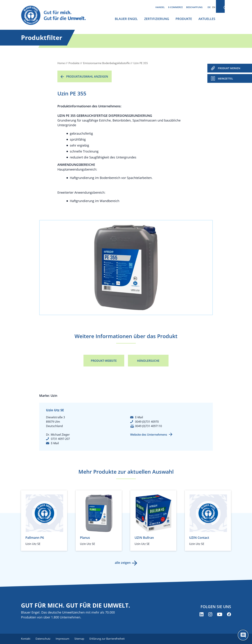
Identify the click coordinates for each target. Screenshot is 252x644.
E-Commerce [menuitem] (175, 7)
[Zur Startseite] (57, 15)
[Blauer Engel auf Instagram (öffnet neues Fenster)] (210, 614)
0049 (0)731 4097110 (148, 426)
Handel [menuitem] (160, 7)
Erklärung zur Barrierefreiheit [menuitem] (109, 639)
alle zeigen (122, 563)
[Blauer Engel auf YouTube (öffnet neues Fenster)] (220, 614)
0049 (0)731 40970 (147, 422)
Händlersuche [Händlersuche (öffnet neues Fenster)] (148, 361)
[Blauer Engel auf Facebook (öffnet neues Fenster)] (229, 614)
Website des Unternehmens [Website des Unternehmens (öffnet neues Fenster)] (149, 435)
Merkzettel (225, 79)
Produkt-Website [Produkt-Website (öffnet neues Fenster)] (104, 361)
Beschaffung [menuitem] (194, 7)
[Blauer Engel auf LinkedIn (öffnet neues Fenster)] (202, 614)
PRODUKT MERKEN (229, 68)
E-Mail (55, 443)
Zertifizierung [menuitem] (157, 19)
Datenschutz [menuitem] (43, 639)
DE (209, 7)
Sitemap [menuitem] (80, 639)
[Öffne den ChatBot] (243, 635)
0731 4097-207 (60, 439)
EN (214, 7)
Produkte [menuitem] (184, 19)
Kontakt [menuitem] (26, 639)
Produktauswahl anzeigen (87, 77)
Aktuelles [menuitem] (207, 19)
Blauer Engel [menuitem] (126, 19)
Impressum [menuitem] (63, 639)
